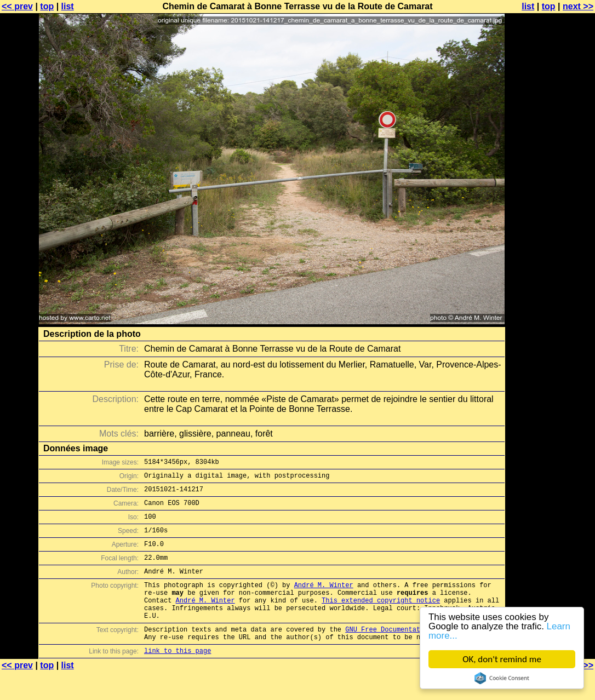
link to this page (178, 678)
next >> (578, 6)
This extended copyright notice (381, 620)
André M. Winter (324, 601)
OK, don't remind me (502, 659)
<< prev (17, 6)
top (47, 6)
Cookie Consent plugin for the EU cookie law (502, 678)
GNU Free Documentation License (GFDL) (418, 654)
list (68, 6)
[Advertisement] (551, 271)
